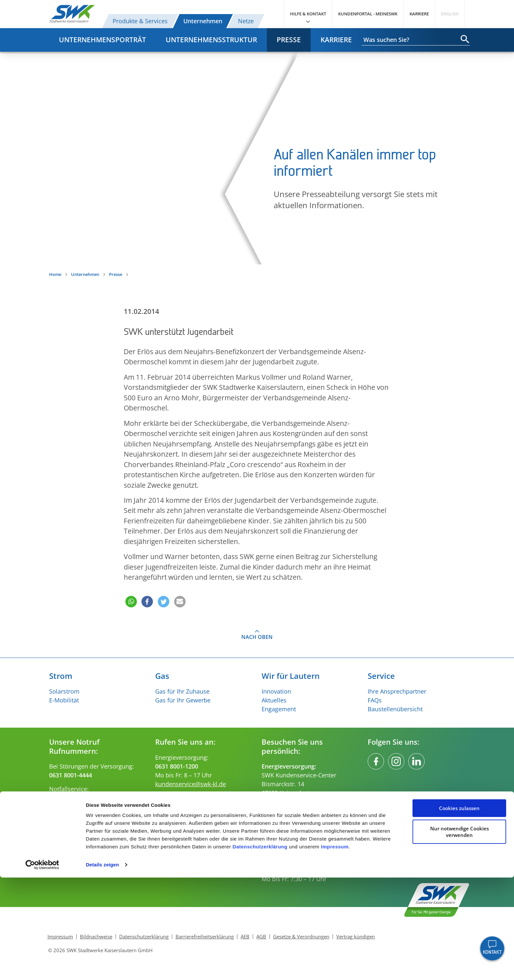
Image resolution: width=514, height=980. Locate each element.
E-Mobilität (64, 700)
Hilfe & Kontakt (308, 14)
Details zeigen (102, 967)
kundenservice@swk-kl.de (191, 784)
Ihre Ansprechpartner (397, 691)
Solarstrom (64, 691)
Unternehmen (203, 21)
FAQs (375, 700)
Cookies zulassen (459, 911)
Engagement (279, 709)
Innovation (276, 691)
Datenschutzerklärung (260, 949)
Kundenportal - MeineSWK (368, 14)
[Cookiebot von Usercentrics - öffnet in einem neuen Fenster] (42, 967)
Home (55, 274)
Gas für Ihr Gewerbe (183, 700)
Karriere (419, 14)
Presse (289, 40)
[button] (130, 592)
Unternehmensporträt (102, 40)
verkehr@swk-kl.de (181, 825)
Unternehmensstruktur (211, 40)
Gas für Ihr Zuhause (182, 691)
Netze (246, 21)
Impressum (335, 949)
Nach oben (257, 637)
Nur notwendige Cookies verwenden (459, 934)
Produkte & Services (140, 21)
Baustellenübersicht (395, 709)
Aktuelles (274, 700)
